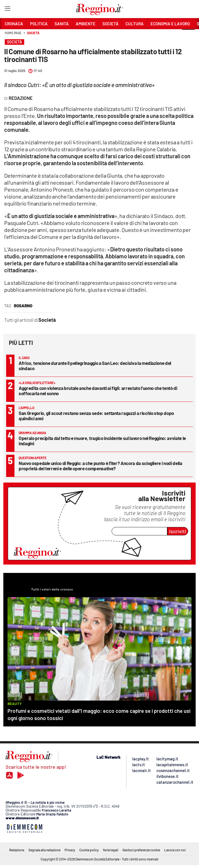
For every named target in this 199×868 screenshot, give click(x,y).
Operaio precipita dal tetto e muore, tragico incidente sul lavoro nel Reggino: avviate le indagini (102, 441)
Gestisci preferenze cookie (141, 850)
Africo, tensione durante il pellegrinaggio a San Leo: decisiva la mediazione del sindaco (95, 366)
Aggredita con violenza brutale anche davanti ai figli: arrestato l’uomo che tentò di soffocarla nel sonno (98, 391)
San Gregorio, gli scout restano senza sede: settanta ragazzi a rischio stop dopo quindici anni (96, 416)
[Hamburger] (7, 10)
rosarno (23, 306)
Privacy (70, 850)
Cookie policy (89, 850)
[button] (188, 36)
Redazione (17, 850)
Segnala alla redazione (44, 850)
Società (33, 33)
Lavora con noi (175, 850)
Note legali (111, 850)
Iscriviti (178, 531)
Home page (13, 33)
